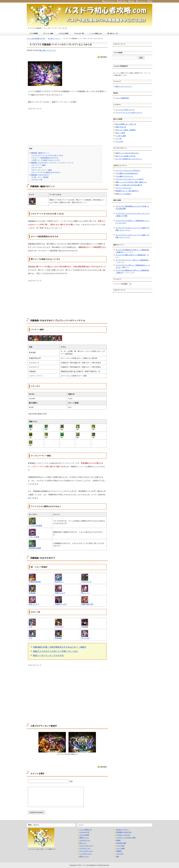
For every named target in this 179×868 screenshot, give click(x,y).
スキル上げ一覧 (79, 33)
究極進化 (119, 851)
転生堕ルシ (59, 582)
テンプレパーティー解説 (42, 170)
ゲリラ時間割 (34, 33)
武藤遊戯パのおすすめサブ (39, 175)
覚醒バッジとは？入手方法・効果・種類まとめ (131, 182)
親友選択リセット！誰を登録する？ (127, 191)
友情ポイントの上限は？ (124, 194)
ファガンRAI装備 (35, 526)
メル (31, 627)
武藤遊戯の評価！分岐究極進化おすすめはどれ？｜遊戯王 (60, 647)
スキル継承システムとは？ (124, 176)
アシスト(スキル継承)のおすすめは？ (46, 172)
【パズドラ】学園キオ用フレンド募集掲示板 (130, 255)
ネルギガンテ (86, 582)
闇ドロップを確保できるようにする (46, 160)
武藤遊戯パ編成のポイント (39, 153)
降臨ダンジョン (84, 838)
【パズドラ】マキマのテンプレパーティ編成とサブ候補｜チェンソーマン (132, 229)
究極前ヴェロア (61, 604)
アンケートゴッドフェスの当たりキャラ (129, 113)
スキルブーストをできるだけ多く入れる (47, 155)
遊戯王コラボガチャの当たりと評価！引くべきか (55, 651)
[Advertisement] (67, 126)
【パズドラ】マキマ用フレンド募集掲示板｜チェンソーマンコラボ (132, 222)
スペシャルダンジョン (86, 851)
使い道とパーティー (47, 50)
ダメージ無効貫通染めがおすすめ (45, 158)
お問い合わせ (123, 1)
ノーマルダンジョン (86, 854)
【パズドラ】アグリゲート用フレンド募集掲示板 (132, 260)
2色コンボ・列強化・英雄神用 (125, 130)
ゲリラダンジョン (85, 848)
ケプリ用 (118, 139)
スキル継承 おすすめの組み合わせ (127, 173)
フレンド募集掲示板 (122, 98)
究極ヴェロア (60, 593)
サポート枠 (37, 180)
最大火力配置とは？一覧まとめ (126, 124)
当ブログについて (110, 1)
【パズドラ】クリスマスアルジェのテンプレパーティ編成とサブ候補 (132, 215)
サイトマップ (142, 1)
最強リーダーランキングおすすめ (48, 656)
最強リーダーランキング (124, 86)
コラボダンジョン (85, 840)
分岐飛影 (85, 627)
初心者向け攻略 (121, 843)
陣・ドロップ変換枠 (40, 177)
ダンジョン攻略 (48, 33)
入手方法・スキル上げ (123, 835)
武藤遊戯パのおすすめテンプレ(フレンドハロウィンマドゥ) (51, 163)
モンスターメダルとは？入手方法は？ (128, 171)
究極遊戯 (32, 593)
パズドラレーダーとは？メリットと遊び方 (130, 179)
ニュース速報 (120, 848)
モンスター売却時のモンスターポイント (129, 159)
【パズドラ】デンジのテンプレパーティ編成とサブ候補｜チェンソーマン (132, 236)
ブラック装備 (34, 537)
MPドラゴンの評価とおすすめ (125, 156)
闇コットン (86, 593)
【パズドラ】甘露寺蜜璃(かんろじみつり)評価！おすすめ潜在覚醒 (132, 207)
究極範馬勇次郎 (35, 582)
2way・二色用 (120, 133)
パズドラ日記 (120, 846)
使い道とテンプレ (113, 33)
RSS (151, 1)
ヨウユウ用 (119, 142)
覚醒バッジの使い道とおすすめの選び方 (129, 185)
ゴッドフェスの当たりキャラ (125, 110)
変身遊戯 (58, 638)
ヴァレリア (59, 627)
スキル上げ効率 (64, 33)
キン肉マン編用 (121, 136)
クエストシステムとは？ (124, 188)
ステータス (37, 167)
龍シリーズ (83, 843)
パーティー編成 (38, 165)
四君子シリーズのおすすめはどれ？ (127, 153)
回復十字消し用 (121, 127)
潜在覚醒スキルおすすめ (124, 832)
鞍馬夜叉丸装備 (35, 548)
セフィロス (86, 638)
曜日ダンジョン (84, 856)
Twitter (132, 1)
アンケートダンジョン (86, 846)
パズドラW (120, 854)
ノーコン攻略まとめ (96, 33)
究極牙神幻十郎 (87, 604)
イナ (31, 638)
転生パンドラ (34, 604)
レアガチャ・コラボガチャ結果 (126, 838)
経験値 (118, 840)
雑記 (118, 856)
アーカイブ (117, 284)
